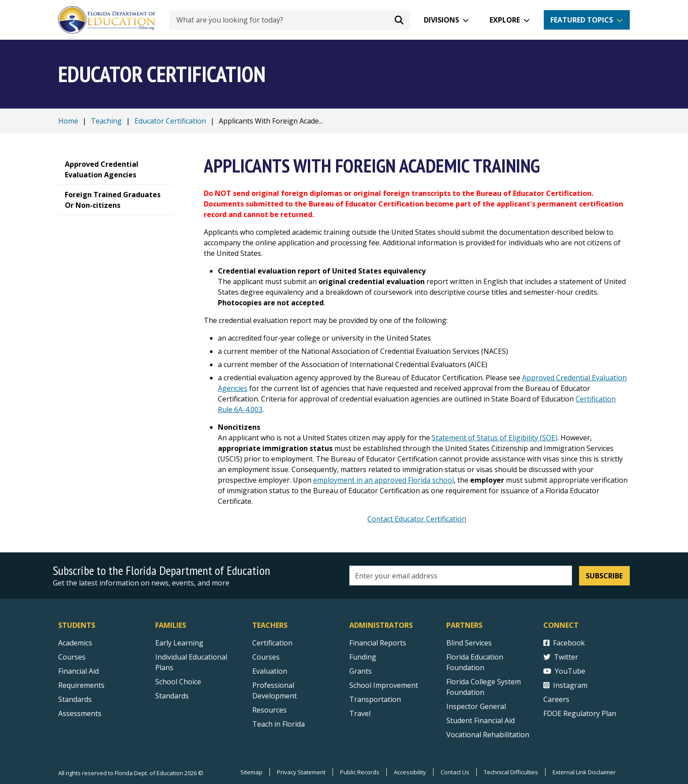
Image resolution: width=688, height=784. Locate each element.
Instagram (565, 685)
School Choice (178, 682)
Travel (360, 713)
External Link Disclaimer (584, 772)
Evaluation (270, 671)
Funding (363, 657)
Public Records (360, 772)
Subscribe (604, 576)
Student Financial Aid (480, 720)
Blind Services (469, 643)
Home (68, 121)
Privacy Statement (301, 772)
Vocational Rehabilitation (488, 735)
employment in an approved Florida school (383, 480)
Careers (556, 699)
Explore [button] (505, 20)
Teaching (106, 121)
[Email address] (461, 576)
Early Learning (179, 643)
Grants (361, 671)
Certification (272, 643)
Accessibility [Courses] (410, 772)
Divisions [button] (441, 20)
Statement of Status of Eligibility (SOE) (495, 438)
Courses (72, 657)
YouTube (564, 671)
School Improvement (384, 685)
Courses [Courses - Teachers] (266, 657)
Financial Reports (378, 643)
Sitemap (251, 772)
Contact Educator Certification (417, 519)
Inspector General (476, 706)
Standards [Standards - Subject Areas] (75, 699)
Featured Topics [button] (582, 20)
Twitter (561, 657)
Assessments (80, 713)
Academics (75, 643)
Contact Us (455, 772)
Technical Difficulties (511, 772)
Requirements (81, 685)
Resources (269, 710)
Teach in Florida (279, 724)
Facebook (564, 643)
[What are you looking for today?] (290, 20)
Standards (172, 696)
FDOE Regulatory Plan (580, 713)
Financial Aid (79, 671)
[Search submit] (399, 20)
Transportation (375, 699)
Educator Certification (170, 121)
